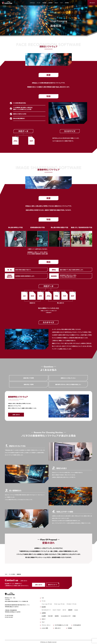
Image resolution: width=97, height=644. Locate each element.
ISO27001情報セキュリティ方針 (61, 625)
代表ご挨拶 (50, 616)
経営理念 (57, 616)
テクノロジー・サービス (71, 604)
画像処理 (70, 610)
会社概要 (44, 616)
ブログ (61, 3)
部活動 (74, 616)
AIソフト (64, 610)
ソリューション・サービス (47, 604)
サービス (39, 3)
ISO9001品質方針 (77, 625)
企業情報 (50, 3)
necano (76, 610)
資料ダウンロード (53, 585)
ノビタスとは (32, 3)
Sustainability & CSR (66, 616)
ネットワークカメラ (57, 610)
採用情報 (67, 3)
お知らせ (56, 3)
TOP (43, 598)
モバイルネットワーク (46, 610)
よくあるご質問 (45, 628)
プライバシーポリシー (46, 625)
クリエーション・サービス (59, 604)
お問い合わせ (92, 3)
